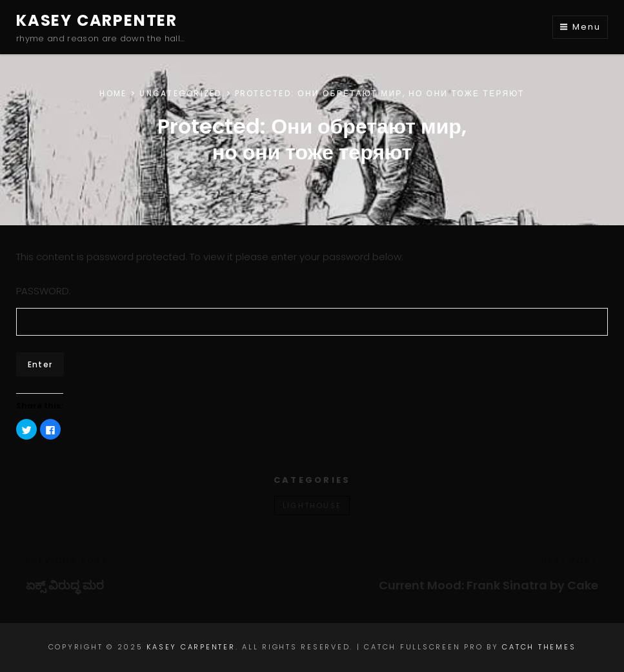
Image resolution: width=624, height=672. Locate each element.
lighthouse (312, 505)
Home (113, 93)
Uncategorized (180, 93)
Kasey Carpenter (97, 20)
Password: (312, 310)
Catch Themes (539, 647)
